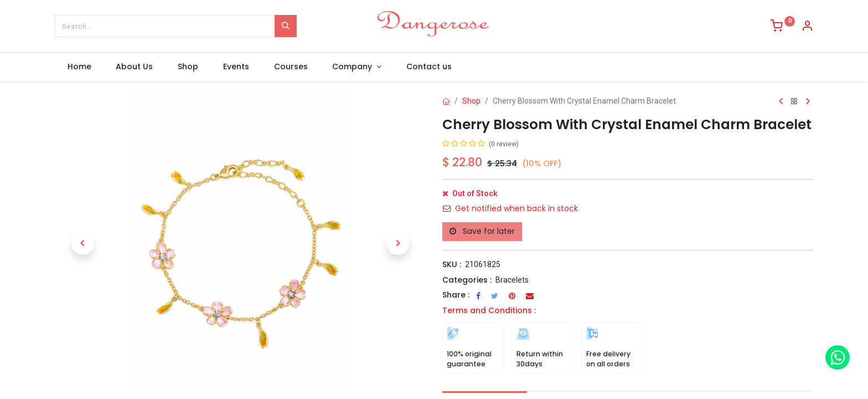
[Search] (286, 26)
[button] (82, 244)
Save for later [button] (482, 231)
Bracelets (512, 280)
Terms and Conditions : (489, 310)
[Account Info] (807, 27)
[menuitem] (79, 67)
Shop (471, 101)
